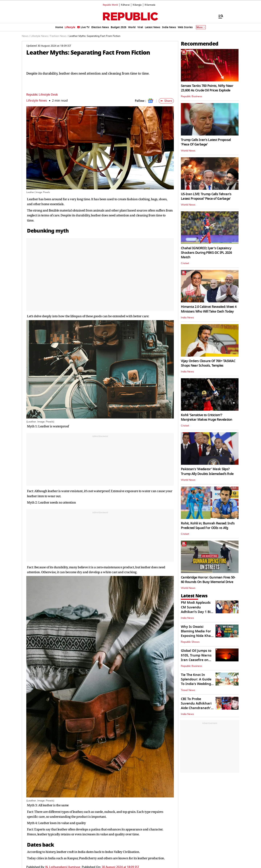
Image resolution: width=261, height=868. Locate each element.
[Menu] (219, 16)
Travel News (188, 690)
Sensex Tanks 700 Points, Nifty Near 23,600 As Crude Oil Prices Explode (207, 88)
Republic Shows (190, 642)
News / (26, 36)
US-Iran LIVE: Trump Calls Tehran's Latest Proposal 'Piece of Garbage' (206, 196)
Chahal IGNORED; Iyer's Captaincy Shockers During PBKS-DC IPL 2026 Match (206, 253)
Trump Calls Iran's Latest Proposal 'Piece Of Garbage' (206, 142)
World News (188, 151)
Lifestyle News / (40, 36)
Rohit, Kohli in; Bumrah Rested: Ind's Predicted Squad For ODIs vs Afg (208, 526)
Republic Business (191, 97)
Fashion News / (59, 36)
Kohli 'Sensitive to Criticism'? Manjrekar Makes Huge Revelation (207, 417)
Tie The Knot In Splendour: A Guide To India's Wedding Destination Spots (196, 682)
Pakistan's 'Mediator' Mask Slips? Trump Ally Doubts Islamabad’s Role (207, 471)
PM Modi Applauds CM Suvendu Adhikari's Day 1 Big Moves (197, 610)
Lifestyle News (37, 101)
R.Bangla (137, 5)
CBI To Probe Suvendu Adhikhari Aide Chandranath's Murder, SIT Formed (197, 706)
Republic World (110, 5)
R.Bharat (125, 5)
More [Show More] (201, 27)
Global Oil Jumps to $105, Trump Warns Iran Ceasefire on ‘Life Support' (196, 658)
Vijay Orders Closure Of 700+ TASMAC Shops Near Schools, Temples (208, 363)
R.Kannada (150, 5)
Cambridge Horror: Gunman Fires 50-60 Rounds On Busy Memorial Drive (208, 580)
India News (187, 318)
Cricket (185, 263)
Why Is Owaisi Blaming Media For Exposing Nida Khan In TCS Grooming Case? (197, 636)
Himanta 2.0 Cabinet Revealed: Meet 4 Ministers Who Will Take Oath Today (209, 309)
